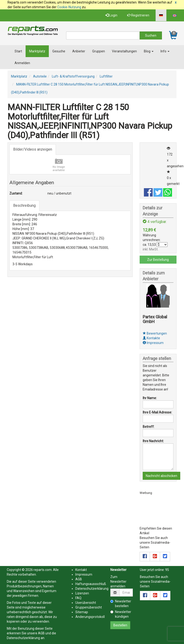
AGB (41, 633)
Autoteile (40, 76)
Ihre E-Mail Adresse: (157, 412)
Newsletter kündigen (121, 614)
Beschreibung (24, 205)
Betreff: (149, 427)
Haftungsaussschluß (91, 584)
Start (18, 51)
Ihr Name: (150, 398)
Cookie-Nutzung (69, 7)
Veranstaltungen (124, 51)
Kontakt (81, 570)
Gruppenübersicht (89, 607)
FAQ (78, 598)
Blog (149, 51)
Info (165, 51)
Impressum (153, 343)
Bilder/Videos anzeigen (33, 149)
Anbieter (79, 51)
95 (167, 570)
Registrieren (138, 15)
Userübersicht (86, 603)
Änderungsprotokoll (90, 617)
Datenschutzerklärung (23, 638)
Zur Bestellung (158, 260)
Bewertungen (155, 333)
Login (111, 15)
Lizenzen (82, 593)
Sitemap (82, 612)
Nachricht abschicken (161, 476)
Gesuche (59, 51)
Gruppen (99, 51)
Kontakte (151, 338)
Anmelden (22, 63)
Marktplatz (37, 51)
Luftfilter (106, 76)
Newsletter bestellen (121, 604)
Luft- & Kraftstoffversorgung (73, 76)
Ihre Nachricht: (153, 441)
